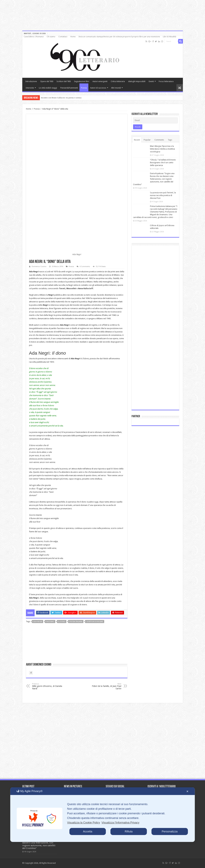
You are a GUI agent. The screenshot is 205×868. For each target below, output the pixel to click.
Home (73, 37)
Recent (137, 140)
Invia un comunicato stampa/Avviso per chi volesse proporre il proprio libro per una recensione (119, 37)
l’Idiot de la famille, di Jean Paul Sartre (105, 686)
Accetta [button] (88, 831)
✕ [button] (187, 791)
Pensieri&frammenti (69, 88)
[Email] (155, 120)
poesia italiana (76, 622)
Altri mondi (116, 88)
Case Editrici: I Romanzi (34, 37)
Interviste (30, 88)
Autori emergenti (100, 81)
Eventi (151, 81)
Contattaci (63, 37)
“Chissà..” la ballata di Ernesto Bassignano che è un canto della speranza (163, 163)
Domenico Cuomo (39, 267)
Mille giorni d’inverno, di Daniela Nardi (48, 686)
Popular (147, 140)
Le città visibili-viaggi (48, 88)
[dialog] (103, 815)
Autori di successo (98, 88)
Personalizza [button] (170, 831)
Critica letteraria (118, 81)
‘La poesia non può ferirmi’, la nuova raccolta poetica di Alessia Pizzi (163, 195)
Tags (170, 140)
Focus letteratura (166, 81)
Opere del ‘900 (47, 81)
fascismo (50, 622)
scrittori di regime (95, 622)
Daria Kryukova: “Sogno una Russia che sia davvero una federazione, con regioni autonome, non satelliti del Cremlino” (154, 179)
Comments (159, 140)
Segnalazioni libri (82, 81)
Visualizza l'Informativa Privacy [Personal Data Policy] (120, 823)
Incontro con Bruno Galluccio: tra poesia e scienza (61, 98)
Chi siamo (51, 37)
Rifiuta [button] (129, 831)
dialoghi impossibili (137, 81)
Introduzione (31, 81)
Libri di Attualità (170, 37)
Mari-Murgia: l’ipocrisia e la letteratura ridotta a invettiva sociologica (162, 149)
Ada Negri (38, 622)
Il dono (62, 622)
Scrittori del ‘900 (64, 81)
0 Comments (85, 267)
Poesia (84, 88)
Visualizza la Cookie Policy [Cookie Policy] (84, 823)
